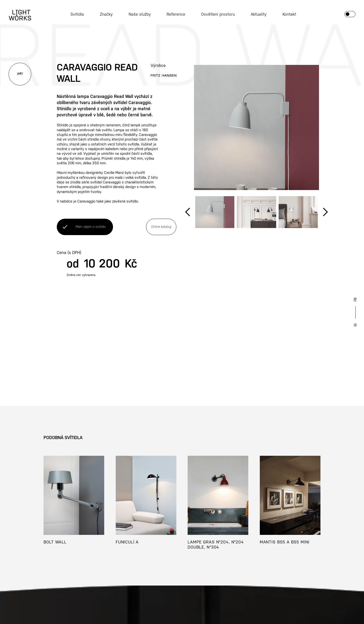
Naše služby (140, 15)
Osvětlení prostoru (218, 15)
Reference (176, 15)
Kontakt (289, 15)
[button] (188, 212)
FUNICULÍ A (127, 542)
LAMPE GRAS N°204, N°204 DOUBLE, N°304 (216, 545)
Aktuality (259, 15)
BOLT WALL (55, 542)
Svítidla (77, 15)
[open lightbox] (257, 128)
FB (355, 300)
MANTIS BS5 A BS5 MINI (285, 542)
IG (355, 325)
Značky (106, 15)
